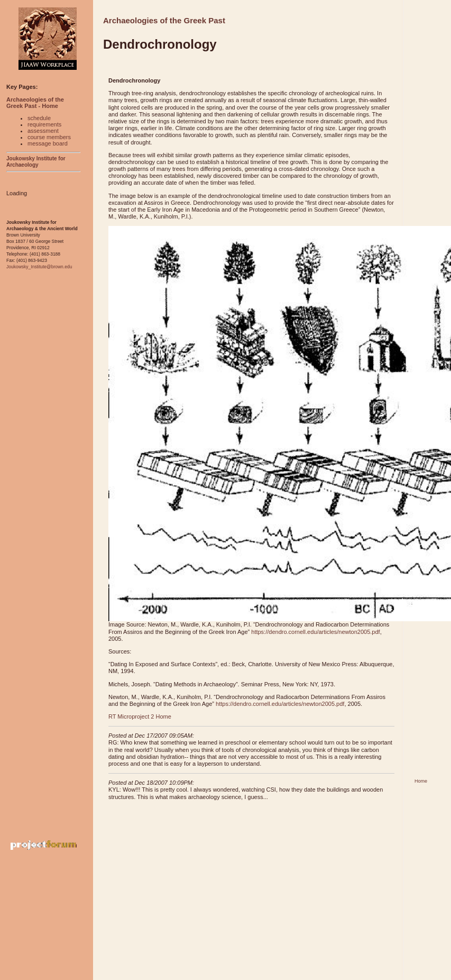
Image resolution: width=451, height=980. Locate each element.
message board (48, 143)
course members (49, 137)
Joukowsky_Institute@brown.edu (39, 267)
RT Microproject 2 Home (140, 716)
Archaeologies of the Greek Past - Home (35, 103)
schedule (39, 118)
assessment (43, 131)
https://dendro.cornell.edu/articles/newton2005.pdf (315, 632)
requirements (44, 124)
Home (421, 781)
